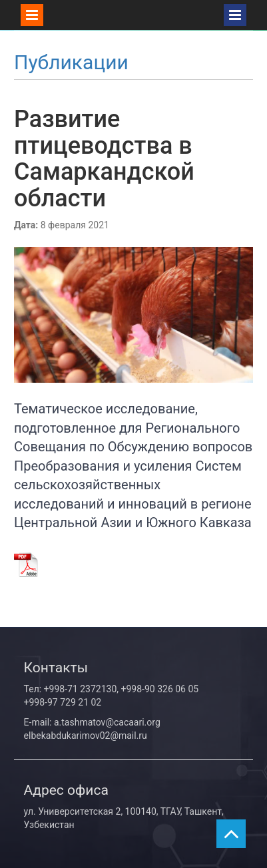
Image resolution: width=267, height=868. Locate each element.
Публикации (71, 62)
